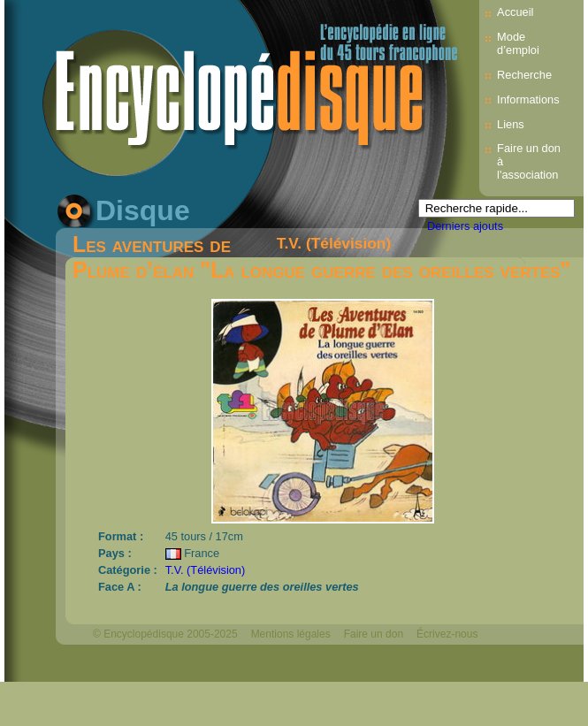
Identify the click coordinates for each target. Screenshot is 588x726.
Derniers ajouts (465, 226)
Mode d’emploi (518, 43)
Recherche (524, 75)
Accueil (515, 12)
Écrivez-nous (447, 634)
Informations (528, 99)
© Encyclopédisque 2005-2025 (165, 634)
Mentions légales (291, 634)
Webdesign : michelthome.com (165, 664)
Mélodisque (278, 664)
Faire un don (374, 634)
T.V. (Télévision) (334, 243)
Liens (511, 124)
